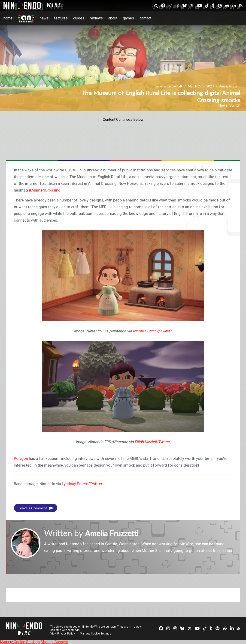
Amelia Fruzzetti (229, 86)
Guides (79, 18)
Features (61, 18)
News (44, 18)
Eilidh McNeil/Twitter (153, 442)
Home (8, 18)
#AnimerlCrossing (45, 190)
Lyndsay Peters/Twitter (82, 484)
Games (128, 18)
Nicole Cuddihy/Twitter (152, 331)
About (113, 18)
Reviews (96, 18)
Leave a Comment (166, 86)
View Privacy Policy (63, 634)
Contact (145, 18)
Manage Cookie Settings (96, 634)
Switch (235, 105)
